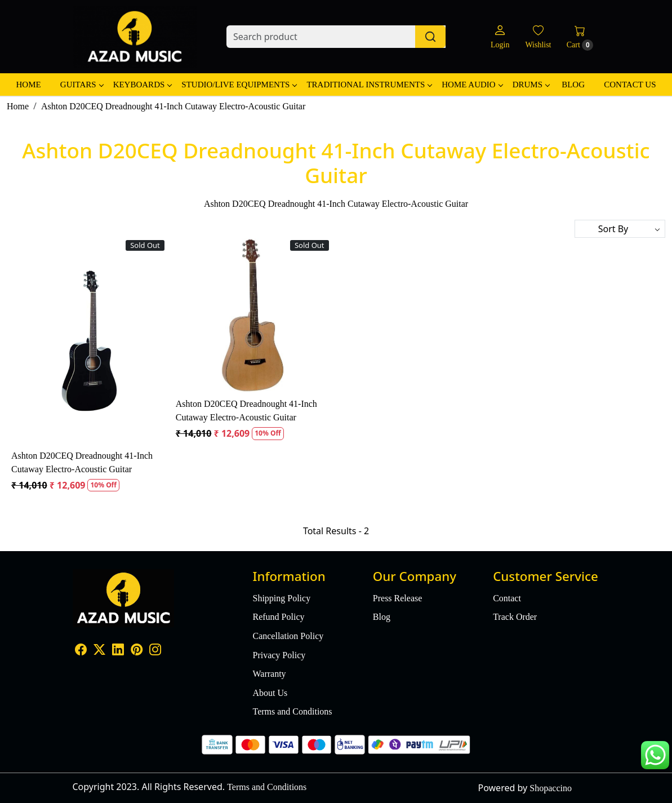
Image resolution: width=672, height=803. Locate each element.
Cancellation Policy (288, 636)
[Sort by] (620, 229)
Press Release (398, 598)
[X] (99, 651)
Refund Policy (278, 617)
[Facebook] (81, 651)
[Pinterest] (137, 651)
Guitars (82, 85)
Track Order (515, 617)
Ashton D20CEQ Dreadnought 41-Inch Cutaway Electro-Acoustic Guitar (82, 462)
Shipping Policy (281, 598)
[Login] (500, 37)
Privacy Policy (279, 655)
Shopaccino (551, 788)
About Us (270, 693)
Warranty (269, 674)
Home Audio (472, 85)
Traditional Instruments (369, 85)
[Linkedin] (118, 651)
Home (28, 85)
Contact (507, 598)
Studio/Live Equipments (239, 85)
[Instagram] (155, 651)
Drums (531, 85)
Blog (573, 85)
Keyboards (143, 85)
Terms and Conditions (292, 711)
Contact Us (630, 85)
